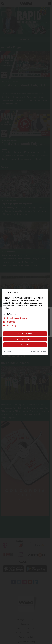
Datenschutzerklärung (39, 352)
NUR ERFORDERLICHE (25, 339)
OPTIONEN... (25, 345)
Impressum (7, 352)
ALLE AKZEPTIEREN (25, 334)
